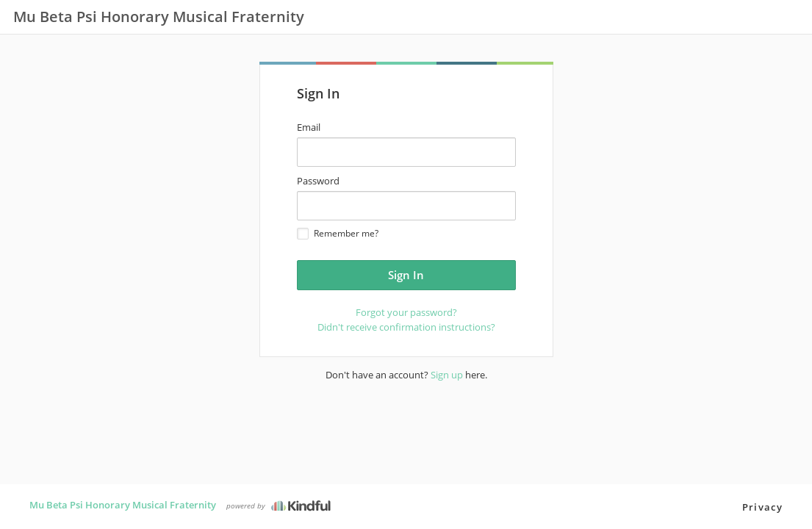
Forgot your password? (406, 312)
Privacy (762, 507)
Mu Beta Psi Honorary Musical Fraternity (123, 505)
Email (309, 127)
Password (318, 181)
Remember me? (338, 233)
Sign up (447, 375)
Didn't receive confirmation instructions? (406, 327)
